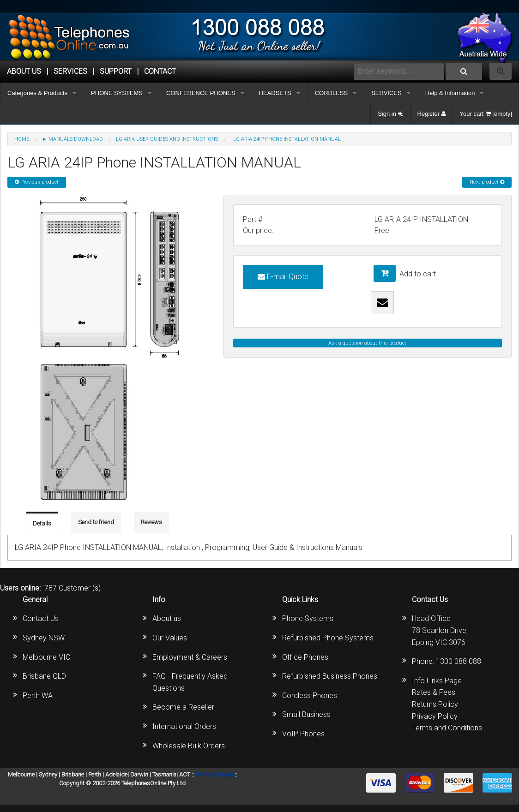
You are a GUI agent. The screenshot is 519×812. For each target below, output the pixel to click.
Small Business (306, 714)
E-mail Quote (283, 277)
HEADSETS (275, 93)
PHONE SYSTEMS (117, 93)
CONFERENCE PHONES (201, 93)
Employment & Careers (190, 657)
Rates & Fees (434, 692)
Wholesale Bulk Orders (189, 746)
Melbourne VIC (46, 657)
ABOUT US (24, 71)
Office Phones (305, 657)
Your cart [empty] (486, 114)
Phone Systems (308, 618)
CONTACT (160, 71)
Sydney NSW (44, 638)
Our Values (170, 638)
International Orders (184, 726)
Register (431, 114)
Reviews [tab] (151, 522)
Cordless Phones (310, 696)
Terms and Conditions (447, 728)
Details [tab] (42, 523)
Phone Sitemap (214, 774)
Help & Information (450, 93)
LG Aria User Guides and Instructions (167, 139)
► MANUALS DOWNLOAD (72, 139)
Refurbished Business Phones (330, 676)
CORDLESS (332, 93)
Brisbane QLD (44, 676)
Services (70, 71)
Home (22, 139)
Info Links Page (437, 681)
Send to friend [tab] (96, 522)
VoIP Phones (303, 734)
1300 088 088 (459, 661)
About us (167, 618)
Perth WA (38, 696)
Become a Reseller (183, 707)
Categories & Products (37, 93)
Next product (487, 182)
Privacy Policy (435, 716)
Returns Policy (435, 704)
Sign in (390, 114)
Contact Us (41, 618)
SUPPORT (116, 71)
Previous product (37, 182)
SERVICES (386, 93)
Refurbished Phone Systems (328, 638)
